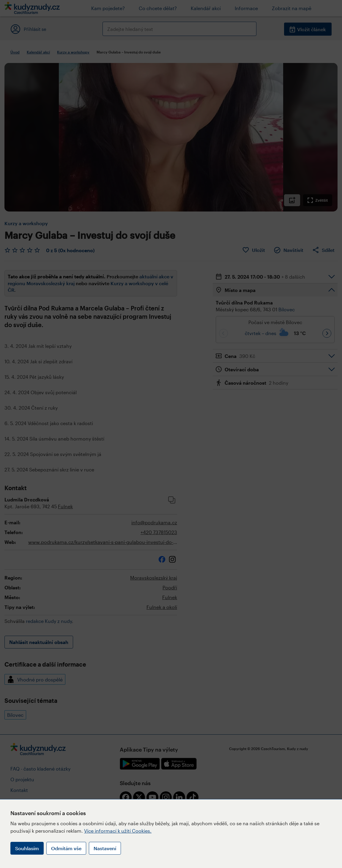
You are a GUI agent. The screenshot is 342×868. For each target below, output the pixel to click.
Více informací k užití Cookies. (118, 831)
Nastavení (105, 848)
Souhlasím (27, 848)
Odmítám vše (66, 848)
